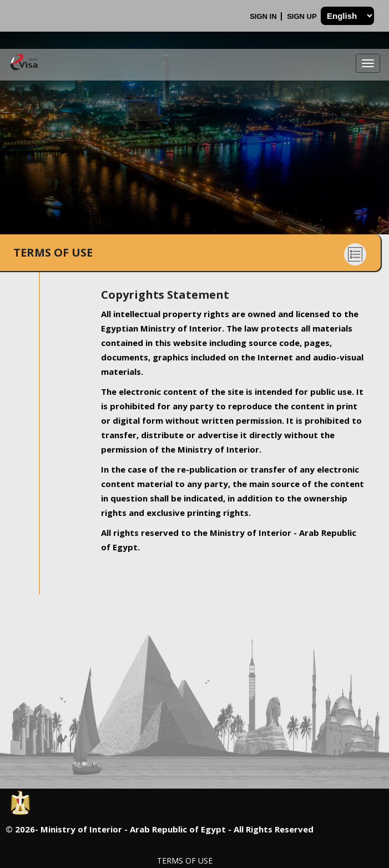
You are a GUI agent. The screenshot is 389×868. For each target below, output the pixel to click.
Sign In (264, 16)
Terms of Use (185, 861)
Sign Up (303, 16)
